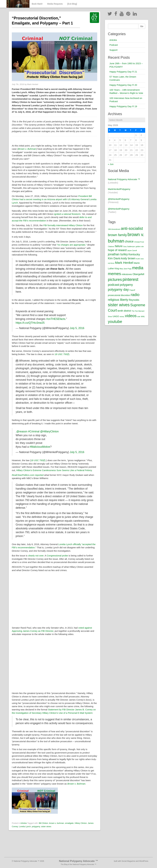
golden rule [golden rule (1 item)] (140, 246)
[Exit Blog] (72, 4)
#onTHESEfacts (56, 319)
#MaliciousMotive (40, 447)
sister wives (46, 826)
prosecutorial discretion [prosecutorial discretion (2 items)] (119, 295)
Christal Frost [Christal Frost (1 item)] (139, 242)
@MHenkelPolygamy (119, 199)
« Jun (111, 164)
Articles (24, 823)
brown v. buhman (57, 823)
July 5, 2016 (77, 328)
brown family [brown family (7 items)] (117, 235)
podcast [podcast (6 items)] (114, 285)
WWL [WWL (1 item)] (143, 316)
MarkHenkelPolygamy (119, 189)
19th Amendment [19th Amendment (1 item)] (114, 229)
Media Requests (55, 4)
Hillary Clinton (81, 823)
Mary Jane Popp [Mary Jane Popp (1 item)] (126, 269)
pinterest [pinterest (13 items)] (130, 279)
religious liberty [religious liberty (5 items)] (118, 300)
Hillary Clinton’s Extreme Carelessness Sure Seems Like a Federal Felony (54, 470)
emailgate (69, 823)
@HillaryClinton (49, 431)
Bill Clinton (43, 823)
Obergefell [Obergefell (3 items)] (138, 274)
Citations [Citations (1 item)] (111, 246)
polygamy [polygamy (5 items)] (126, 285)
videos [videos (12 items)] (131, 316)
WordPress (144, 861)
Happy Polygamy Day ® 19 (123, 106)
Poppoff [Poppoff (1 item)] (132, 290)
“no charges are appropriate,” (72, 245)
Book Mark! (37, 4)
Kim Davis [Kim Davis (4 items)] (114, 258)
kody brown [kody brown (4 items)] (128, 258)
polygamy (36, 826)
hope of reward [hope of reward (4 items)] (117, 250)
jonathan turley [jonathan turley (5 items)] (118, 254)
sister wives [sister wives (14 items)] (119, 305)
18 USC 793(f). (62, 354)
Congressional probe (57, 556)
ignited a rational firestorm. (68, 214)
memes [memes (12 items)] (115, 274)
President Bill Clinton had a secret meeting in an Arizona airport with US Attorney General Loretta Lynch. (54, 199)
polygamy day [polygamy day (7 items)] (118, 290)
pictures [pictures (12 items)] (115, 279)
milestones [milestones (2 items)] (127, 274)
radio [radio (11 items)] (135, 295)
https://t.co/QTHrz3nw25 (30, 323)
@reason (22, 431)
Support (114, 50)
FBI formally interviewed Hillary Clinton (63, 225)
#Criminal (34, 431)
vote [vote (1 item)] (139, 316)
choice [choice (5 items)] (129, 241)
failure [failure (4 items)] (119, 246)
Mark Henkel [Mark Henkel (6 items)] (124, 263)
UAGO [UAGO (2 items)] (116, 316)
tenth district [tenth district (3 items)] (124, 311)
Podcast (114, 45)
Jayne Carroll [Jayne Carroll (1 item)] (132, 250)
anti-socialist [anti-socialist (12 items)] (132, 228)
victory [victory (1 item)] (122, 316)
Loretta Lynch (25, 826)
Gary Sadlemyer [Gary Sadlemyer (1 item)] (129, 246)
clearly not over (36, 556)
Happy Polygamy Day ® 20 (123, 85)
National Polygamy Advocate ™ (124, 179)
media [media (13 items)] (138, 268)
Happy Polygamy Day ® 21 (123, 72)
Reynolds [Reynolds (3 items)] (134, 300)
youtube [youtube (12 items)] (115, 322)
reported (28, 475)
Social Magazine (128, 861)
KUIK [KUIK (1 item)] (138, 259)
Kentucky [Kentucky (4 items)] (134, 254)
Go (142, 26)
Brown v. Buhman (27, 149)
